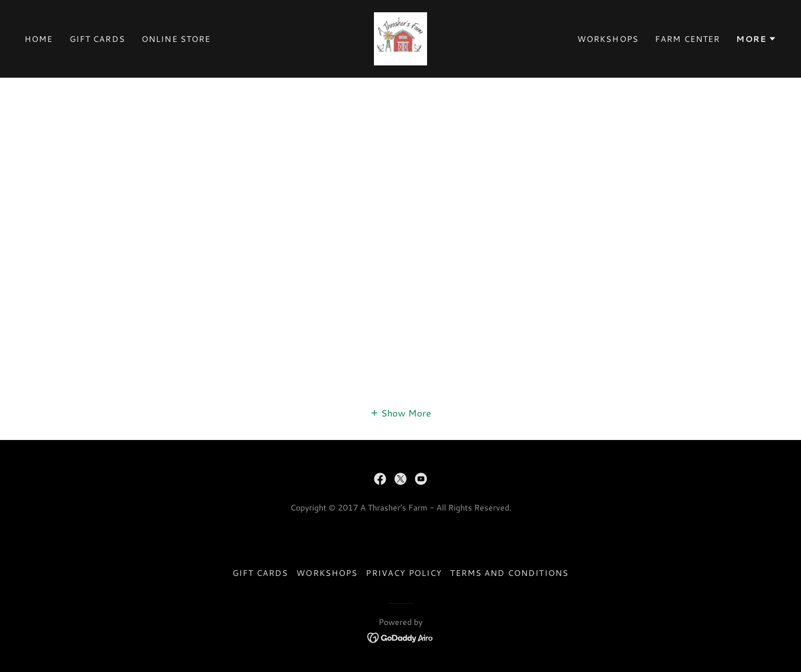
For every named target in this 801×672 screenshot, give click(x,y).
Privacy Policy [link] (404, 573)
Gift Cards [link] (97, 39)
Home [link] (39, 39)
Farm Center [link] (688, 39)
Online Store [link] (176, 39)
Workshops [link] (608, 39)
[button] (756, 39)
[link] (400, 37)
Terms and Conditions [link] (509, 573)
